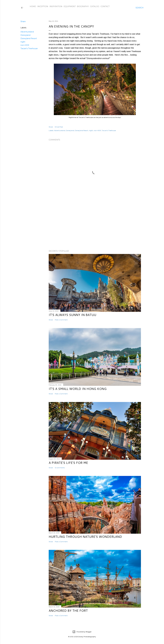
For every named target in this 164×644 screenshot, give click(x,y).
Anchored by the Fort (68, 611)
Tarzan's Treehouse (29, 48)
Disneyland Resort (29, 38)
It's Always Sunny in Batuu (72, 315)
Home (33, 6)
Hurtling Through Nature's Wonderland (85, 537)
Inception (43, 6)
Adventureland (27, 32)
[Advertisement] (95, 225)
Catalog (95, 6)
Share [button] (23, 21)
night (23, 42)
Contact (105, 6)
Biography (83, 6)
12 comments (60, 468)
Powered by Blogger (82, 632)
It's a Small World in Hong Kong (78, 389)
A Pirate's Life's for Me (68, 463)
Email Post (59, 127)
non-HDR (25, 45)
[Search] (140, 8)
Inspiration (56, 6)
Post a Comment (61, 320)
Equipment (70, 6)
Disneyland (25, 35)
